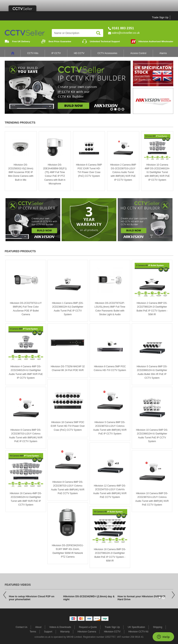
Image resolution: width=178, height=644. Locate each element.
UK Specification (136, 627)
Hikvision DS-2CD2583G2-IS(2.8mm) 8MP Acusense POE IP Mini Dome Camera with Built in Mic (21, 172)
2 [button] (116, 111)
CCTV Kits (33, 53)
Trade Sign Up (160, 17)
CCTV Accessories (107, 53)
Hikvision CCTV (112, 632)
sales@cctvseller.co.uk (126, 33)
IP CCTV (56, 53)
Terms (33, 632)
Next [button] (173, 595)
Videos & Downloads (60, 627)
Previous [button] (5, 595)
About (38, 627)
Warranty (65, 632)
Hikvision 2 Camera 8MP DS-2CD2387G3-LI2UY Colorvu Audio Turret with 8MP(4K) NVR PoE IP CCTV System (123, 172)
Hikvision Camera (87, 632)
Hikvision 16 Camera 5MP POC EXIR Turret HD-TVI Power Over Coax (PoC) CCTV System (68, 426)
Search (98, 33)
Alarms (163, 53)
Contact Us (21, 627)
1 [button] (112, 111)
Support (48, 632)
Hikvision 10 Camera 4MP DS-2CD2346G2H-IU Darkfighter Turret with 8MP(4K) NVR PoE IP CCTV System (157, 172)
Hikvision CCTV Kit (138, 632)
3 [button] (119, 111)
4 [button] (123, 111)
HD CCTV (79, 53)
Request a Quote (88, 627)
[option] (68, 87)
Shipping (158, 627)
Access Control (138, 53)
